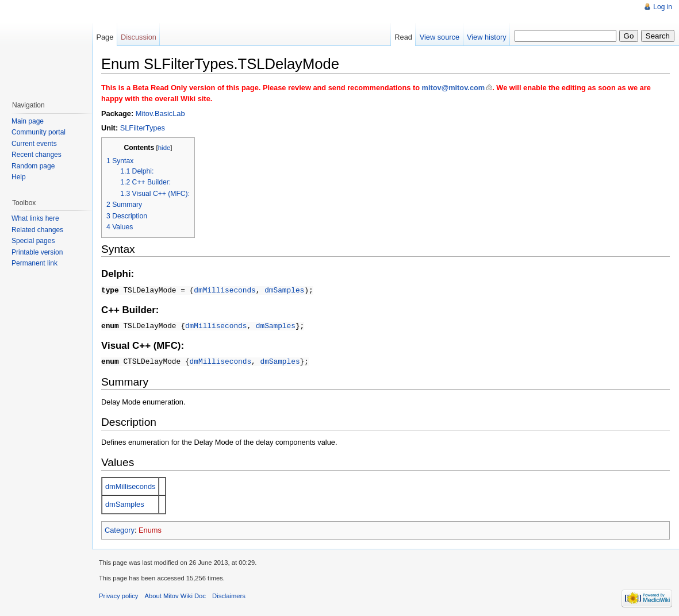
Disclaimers (229, 594)
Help (19, 177)
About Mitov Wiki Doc (175, 594)
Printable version (37, 252)
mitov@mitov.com (454, 88)
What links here (35, 218)
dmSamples (284, 290)
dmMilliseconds (225, 290)
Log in (663, 7)
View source (440, 37)
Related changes (37, 230)
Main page (28, 121)
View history (487, 37)
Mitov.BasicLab (160, 113)
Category (120, 528)
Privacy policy (118, 594)
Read (403, 37)
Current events (34, 144)
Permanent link (34, 263)
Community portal (39, 132)
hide (164, 148)
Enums (150, 528)
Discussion (139, 37)
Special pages (33, 241)
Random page (33, 166)
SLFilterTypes (143, 128)
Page (105, 37)
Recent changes (37, 155)
